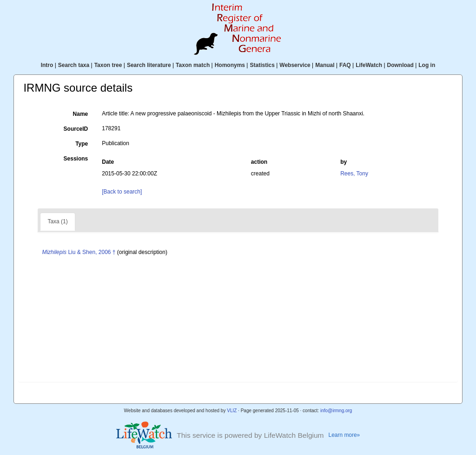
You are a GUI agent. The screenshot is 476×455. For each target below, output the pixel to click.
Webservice (295, 65)
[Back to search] (122, 192)
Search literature (149, 65)
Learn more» (344, 435)
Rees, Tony (354, 174)
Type (82, 144)
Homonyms (230, 65)
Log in (427, 65)
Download (400, 65)
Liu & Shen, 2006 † (79, 252)
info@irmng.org (336, 411)
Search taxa (74, 65)
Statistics (262, 65)
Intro (47, 65)
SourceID (76, 129)
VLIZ (232, 411)
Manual (325, 65)
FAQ (345, 65)
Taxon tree (108, 65)
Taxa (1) (57, 221)
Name (81, 114)
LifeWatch (369, 65)
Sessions (76, 159)
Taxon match (193, 65)
